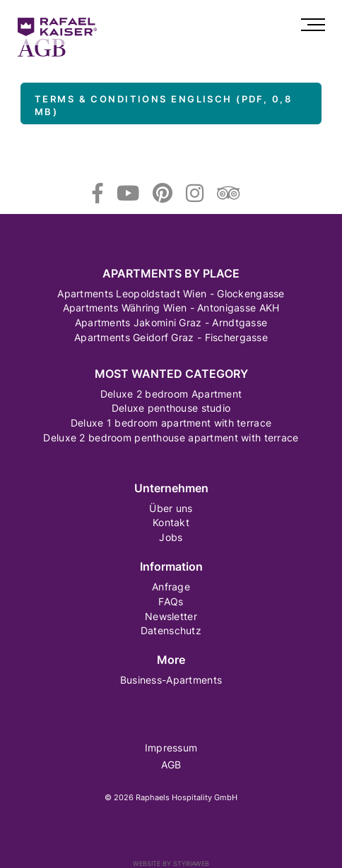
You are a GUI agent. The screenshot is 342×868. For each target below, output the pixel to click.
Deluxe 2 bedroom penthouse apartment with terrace (171, 438)
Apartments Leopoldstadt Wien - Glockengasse (171, 293)
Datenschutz (171, 630)
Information (171, 567)
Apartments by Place (171, 274)
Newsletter (171, 616)
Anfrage (171, 587)
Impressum (171, 748)
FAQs (171, 601)
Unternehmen (171, 488)
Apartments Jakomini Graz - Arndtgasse (171, 322)
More (171, 660)
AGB (171, 765)
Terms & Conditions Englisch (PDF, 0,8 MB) (163, 106)
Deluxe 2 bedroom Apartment (171, 394)
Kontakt (171, 522)
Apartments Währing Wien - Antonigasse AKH (171, 308)
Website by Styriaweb (171, 863)
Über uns (171, 508)
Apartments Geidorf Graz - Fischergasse (171, 337)
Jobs (171, 537)
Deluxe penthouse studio (171, 408)
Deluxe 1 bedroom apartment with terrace (171, 423)
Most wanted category (171, 374)
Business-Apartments (171, 680)
